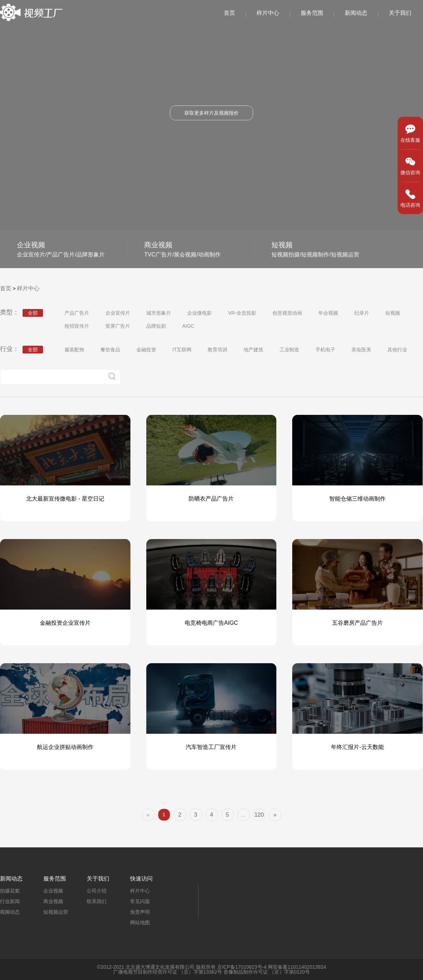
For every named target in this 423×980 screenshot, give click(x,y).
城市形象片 (159, 313)
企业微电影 (200, 313)
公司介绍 (97, 891)
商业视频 (53, 901)
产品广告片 (77, 313)
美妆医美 (361, 350)
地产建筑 (253, 350)
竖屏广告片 (118, 326)
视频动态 (10, 912)
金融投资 (146, 350)
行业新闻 (10, 901)
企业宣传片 (118, 313)
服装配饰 (74, 350)
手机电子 (325, 350)
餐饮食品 (110, 350)
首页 (229, 13)
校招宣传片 (77, 326)
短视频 (393, 313)
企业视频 (53, 891)
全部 (33, 313)
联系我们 (97, 901)
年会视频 (328, 313)
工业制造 (289, 350)
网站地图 (140, 922)
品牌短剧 (156, 326)
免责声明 (140, 912)
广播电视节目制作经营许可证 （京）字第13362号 (168, 972)
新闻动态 (356, 13)
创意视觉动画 (287, 313)
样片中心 (268, 13)
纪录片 (362, 313)
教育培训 (217, 350)
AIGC (188, 326)
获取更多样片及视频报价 (211, 113)
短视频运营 (56, 912)
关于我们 (400, 13)
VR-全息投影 (242, 313)
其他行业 (397, 350)
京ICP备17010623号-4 (242, 967)
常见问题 (140, 901)
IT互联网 (182, 350)
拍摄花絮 (10, 891)
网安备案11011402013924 (297, 967)
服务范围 (312, 13)
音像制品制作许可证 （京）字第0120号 (267, 972)
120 (259, 815)
